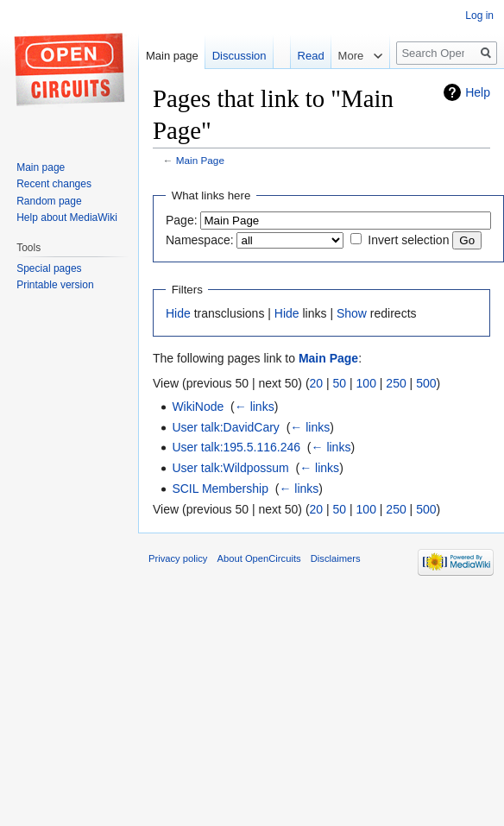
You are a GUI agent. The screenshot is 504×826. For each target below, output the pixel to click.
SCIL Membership (220, 489)
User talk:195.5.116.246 (236, 447)
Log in (479, 16)
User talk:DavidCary (225, 427)
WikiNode (198, 407)
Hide (178, 313)
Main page (172, 56)
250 (396, 383)
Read (302, 56)
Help (478, 92)
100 (366, 383)
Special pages (49, 268)
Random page (49, 201)
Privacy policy (178, 558)
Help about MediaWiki (67, 218)
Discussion (239, 56)
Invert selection (408, 240)
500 (426, 383)
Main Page (200, 160)
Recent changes (54, 184)
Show (352, 313)
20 (317, 383)
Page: (182, 220)
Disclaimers (336, 558)
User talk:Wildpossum (230, 468)
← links (255, 407)
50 (340, 383)
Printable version (55, 285)
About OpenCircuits (259, 558)
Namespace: (200, 240)
